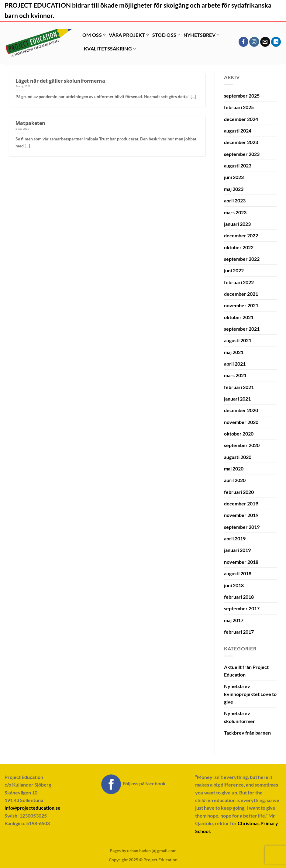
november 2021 (241, 305)
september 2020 (242, 445)
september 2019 (242, 527)
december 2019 (241, 503)
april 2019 (235, 538)
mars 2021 (235, 375)
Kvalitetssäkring (110, 48)
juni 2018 (234, 585)
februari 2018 (239, 597)
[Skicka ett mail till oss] (265, 42)
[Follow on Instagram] (254, 42)
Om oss (94, 35)
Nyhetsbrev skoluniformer (239, 717)
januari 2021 (237, 399)
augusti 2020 (238, 457)
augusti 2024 (238, 131)
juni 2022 (234, 270)
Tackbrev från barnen (247, 733)
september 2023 (242, 154)
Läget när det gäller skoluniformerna (60, 81)
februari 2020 (239, 492)
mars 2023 (235, 212)
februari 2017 (239, 632)
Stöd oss (166, 35)
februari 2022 (239, 282)
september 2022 (242, 259)
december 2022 (241, 235)
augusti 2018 (238, 573)
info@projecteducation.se (33, 808)
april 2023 (235, 200)
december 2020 (241, 410)
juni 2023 (234, 177)
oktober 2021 (239, 317)
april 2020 (235, 480)
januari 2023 (237, 224)
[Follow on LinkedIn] (276, 42)
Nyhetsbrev (202, 35)
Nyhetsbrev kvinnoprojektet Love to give (250, 694)
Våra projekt (129, 35)
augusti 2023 (238, 165)
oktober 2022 (239, 247)
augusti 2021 (238, 340)
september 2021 (242, 329)
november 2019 (241, 515)
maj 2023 (234, 189)
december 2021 (241, 294)
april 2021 (235, 364)
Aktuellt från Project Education (246, 671)
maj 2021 (234, 352)
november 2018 (241, 562)
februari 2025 (239, 107)
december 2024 (241, 119)
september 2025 (242, 96)
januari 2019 (237, 550)
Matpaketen (30, 123)
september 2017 (242, 608)
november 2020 (241, 422)
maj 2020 (234, 468)
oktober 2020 (239, 434)
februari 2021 (239, 387)
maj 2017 (234, 620)
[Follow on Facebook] (244, 42)
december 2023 (241, 142)
